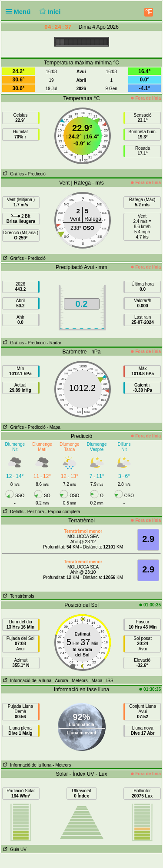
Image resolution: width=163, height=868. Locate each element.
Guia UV (14, 849)
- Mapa (54, 427)
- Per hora (34, 512)
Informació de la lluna (26, 681)
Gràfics (13, 174)
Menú (20, 12)
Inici (49, 12)
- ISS (108, 681)
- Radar (54, 343)
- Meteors (78, 681)
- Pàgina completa (63, 512)
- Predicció (35, 174)
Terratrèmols (18, 596)
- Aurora (60, 681)
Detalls (12, 512)
